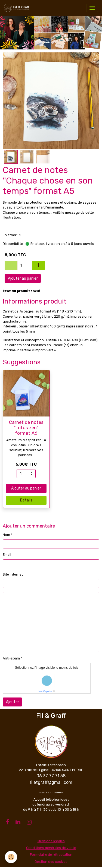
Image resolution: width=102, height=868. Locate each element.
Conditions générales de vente (51, 848)
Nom (6, 535)
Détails (26, 500)
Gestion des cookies (51, 862)
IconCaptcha (46, 691)
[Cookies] (11, 857)
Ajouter (13, 702)
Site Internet (13, 575)
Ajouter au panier (23, 278)
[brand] (18, 8)
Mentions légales (51, 841)
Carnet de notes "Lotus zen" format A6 (26, 428)
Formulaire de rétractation (51, 855)
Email (7, 555)
